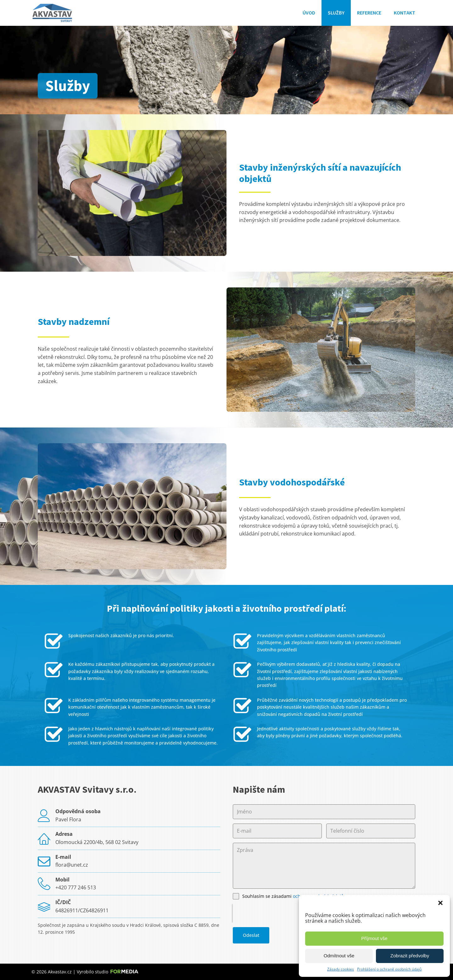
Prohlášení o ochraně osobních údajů (389, 969)
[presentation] (273, 913)
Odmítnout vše (339, 956)
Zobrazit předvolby (410, 956)
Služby (336, 13)
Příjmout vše (374, 938)
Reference (369, 13)
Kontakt (405, 13)
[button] (440, 903)
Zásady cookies (341, 969)
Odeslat (251, 935)
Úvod (309, 13)
